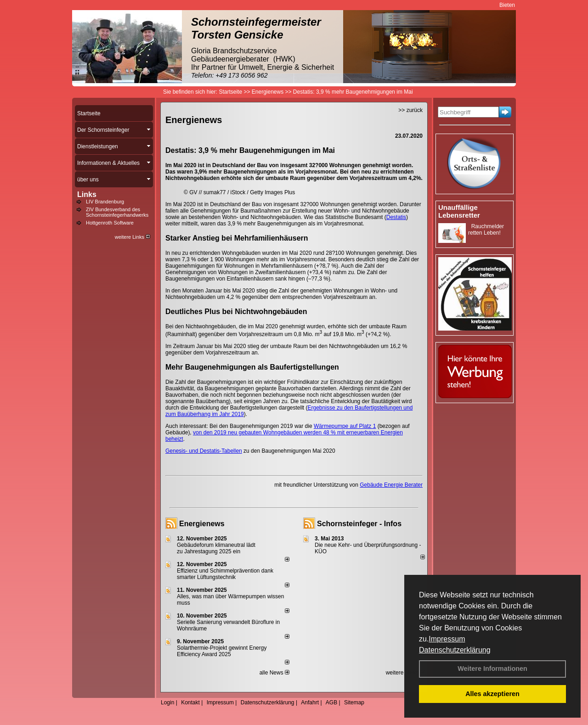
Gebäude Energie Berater (391, 485)
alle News (274, 673)
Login (167, 703)
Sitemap (354, 703)
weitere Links (133, 237)
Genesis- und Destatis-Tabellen (204, 451)
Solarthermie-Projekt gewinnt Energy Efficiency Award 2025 (222, 651)
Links (87, 194)
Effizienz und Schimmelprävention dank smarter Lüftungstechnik (225, 574)
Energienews (202, 524)
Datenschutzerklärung (455, 650)
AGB (331, 703)
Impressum (447, 639)
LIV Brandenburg (105, 202)
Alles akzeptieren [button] (492, 694)
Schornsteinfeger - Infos (359, 524)
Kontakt (190, 703)
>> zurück (410, 110)
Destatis (396, 217)
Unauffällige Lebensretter (459, 211)
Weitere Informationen (492, 669)
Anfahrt (310, 703)
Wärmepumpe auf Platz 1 (345, 426)
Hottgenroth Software (110, 223)
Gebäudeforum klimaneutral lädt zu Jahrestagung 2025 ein (216, 548)
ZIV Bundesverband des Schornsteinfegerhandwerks (117, 212)
